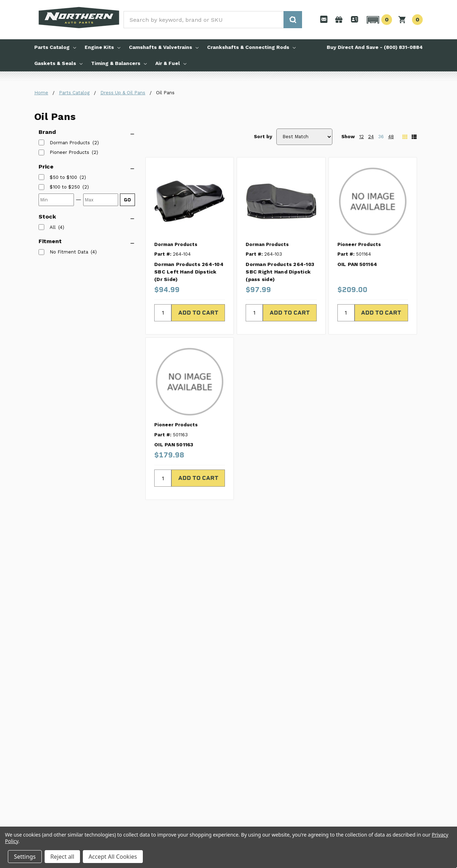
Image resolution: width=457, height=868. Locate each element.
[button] (378, 20)
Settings (25, 857)
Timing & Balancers (119, 63)
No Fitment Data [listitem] (69, 252)
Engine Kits (102, 47)
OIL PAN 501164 (357, 264)
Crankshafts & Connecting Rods (251, 47)
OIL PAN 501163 (174, 445)
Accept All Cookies (113, 857)
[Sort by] (304, 137)
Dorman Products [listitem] (70, 143)
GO (127, 200)
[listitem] (63, 177)
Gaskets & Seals (58, 63)
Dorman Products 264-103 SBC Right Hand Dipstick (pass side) (280, 272)
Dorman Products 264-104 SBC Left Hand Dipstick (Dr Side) (189, 272)
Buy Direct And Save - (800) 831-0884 (375, 47)
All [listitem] (53, 227)
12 (361, 137)
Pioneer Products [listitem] (69, 152)
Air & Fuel (171, 63)
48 (391, 137)
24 (371, 137)
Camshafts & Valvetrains (164, 47)
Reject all (62, 857)
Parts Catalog (55, 47)
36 (381, 137)
